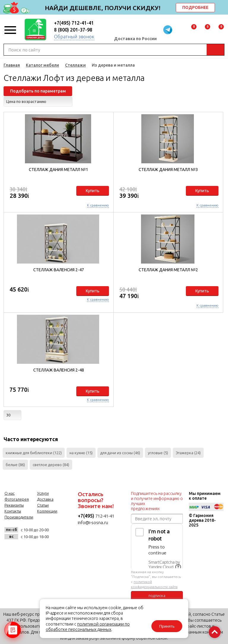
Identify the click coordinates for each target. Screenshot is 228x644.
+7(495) (87, 516)
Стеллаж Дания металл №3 (168, 170)
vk (11, 550)
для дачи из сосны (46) (120, 453)
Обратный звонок (74, 37)
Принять (167, 626)
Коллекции (47, 511)
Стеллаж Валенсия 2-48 (59, 370)
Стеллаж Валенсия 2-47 (59, 270)
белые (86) (15, 465)
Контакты (13, 511)
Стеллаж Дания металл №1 (58, 170)
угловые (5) (158, 453)
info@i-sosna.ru (93, 522)
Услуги (43, 493)
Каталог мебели (42, 65)
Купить (93, 191)
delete (223, 8)
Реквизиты (14, 505)
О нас (9, 493)
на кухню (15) (81, 453)
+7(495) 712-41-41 (74, 23)
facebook (25, 550)
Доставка (45, 499)
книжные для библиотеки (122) (34, 453)
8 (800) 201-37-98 (73, 30)
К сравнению (98, 205)
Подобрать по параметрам (38, 91)
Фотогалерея (17, 499)
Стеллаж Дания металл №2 (168, 270)
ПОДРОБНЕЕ (195, 7)
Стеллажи (75, 65)
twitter (40, 550)
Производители (19, 517)
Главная (12, 65)
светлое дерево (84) (51, 465)
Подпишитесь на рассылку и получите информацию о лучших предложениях (157, 501)
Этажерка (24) (188, 453)
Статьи (43, 505)
